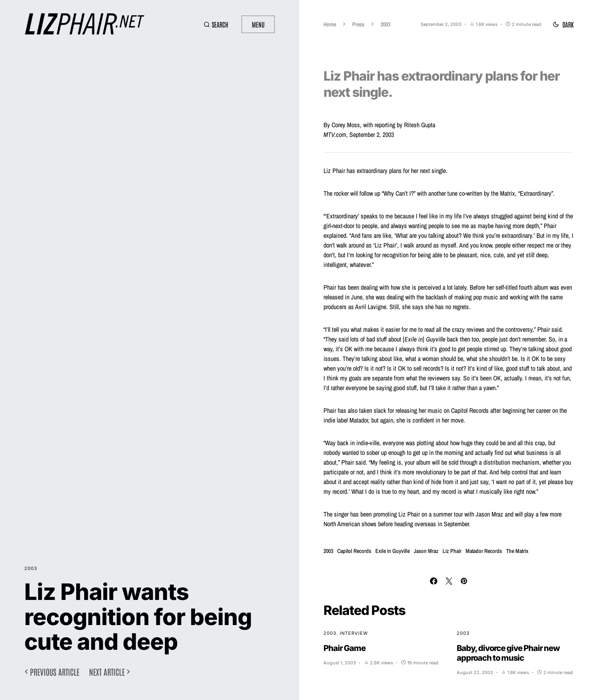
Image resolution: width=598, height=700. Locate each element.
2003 (31, 568)
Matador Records (484, 551)
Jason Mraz (426, 551)
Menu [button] (258, 24)
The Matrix (517, 551)
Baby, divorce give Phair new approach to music (508, 653)
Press (358, 24)
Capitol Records (354, 551)
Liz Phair (452, 551)
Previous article (55, 672)
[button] (216, 24)
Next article (107, 672)
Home (330, 24)
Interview (354, 633)
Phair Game (345, 648)
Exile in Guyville (393, 551)
